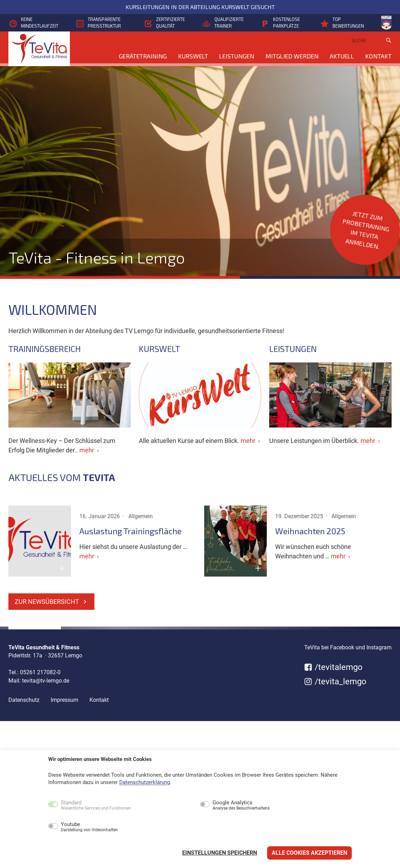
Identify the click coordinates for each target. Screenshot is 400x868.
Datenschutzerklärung (145, 782)
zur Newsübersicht (51, 602)
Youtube (89, 827)
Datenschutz (24, 700)
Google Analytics (241, 805)
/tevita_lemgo (335, 682)
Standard (96, 805)
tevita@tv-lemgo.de (46, 681)
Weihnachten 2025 (310, 531)
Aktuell (342, 56)
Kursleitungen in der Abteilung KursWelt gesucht (200, 7)
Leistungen (237, 56)
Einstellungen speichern (220, 853)
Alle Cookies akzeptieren (309, 853)
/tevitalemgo (333, 667)
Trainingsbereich (45, 349)
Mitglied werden (292, 56)
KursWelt (193, 56)
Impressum (65, 700)
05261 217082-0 (40, 672)
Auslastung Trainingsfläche (130, 531)
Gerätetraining (143, 56)
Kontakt (378, 56)
